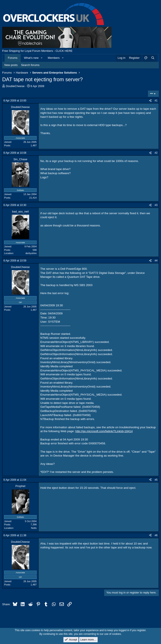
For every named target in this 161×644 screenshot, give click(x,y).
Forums (13, 58)
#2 (156, 153)
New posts (11, 65)
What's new (31, 58)
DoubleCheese (15, 86)
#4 (156, 261)
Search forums (30, 65)
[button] (42, 58)
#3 (156, 205)
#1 (156, 101)
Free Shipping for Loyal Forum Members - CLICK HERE (37, 51)
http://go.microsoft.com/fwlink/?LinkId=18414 (104, 431)
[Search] (153, 58)
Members (54, 58)
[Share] (150, 101)
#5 (156, 480)
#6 (156, 535)
